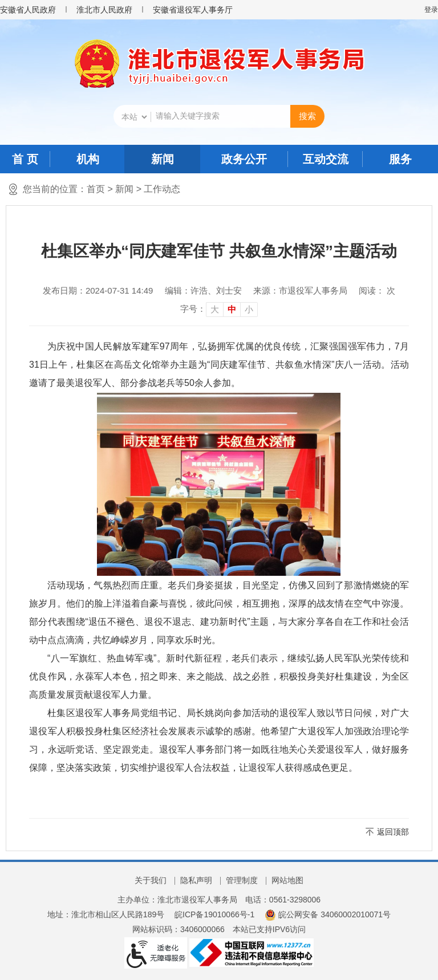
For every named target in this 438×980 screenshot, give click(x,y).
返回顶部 (393, 832)
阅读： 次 (377, 290)
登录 (431, 10)
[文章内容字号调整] (219, 309)
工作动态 (162, 189)
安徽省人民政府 (28, 10)
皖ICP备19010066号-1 (214, 914)
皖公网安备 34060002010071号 (328, 914)
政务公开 (244, 159)
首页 (96, 189)
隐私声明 (196, 880)
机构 (88, 159)
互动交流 (326, 159)
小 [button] (249, 309)
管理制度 (242, 880)
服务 (400, 159)
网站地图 (287, 880)
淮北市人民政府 (104, 10)
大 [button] (215, 309)
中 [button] (232, 309)
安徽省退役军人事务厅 (193, 10)
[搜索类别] (134, 117)
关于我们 (151, 880)
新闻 (163, 159)
